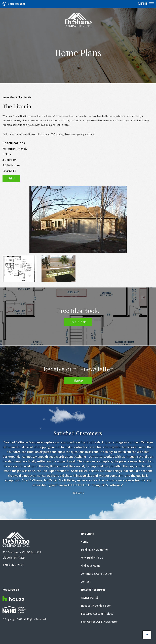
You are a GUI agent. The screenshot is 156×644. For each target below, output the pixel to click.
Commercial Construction (96, 574)
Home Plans (9, 97)
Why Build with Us (92, 558)
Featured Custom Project (97, 614)
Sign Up (78, 381)
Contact (86, 582)
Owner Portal (89, 598)
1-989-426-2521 (16, 4)
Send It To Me (78, 322)
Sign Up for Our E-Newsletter (99, 622)
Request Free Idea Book (96, 606)
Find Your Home (90, 566)
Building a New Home (94, 550)
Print (11, 178)
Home (84, 542)
